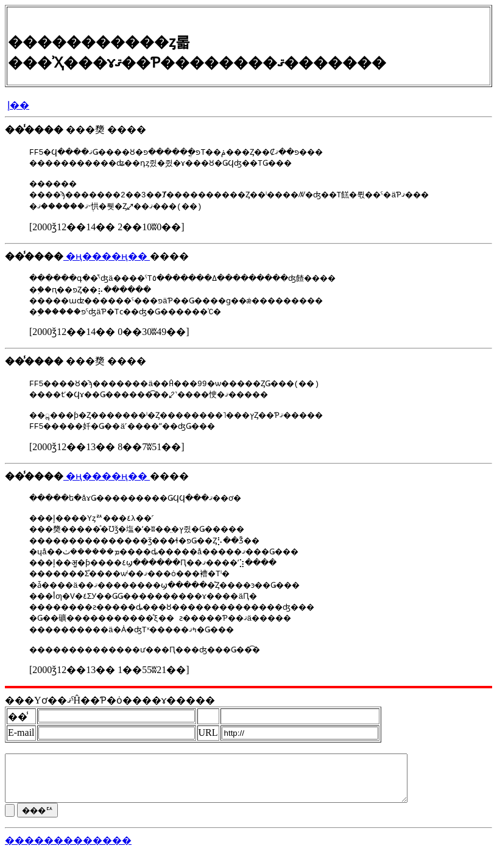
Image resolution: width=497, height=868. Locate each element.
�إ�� (18, 105)
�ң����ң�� (107, 258)
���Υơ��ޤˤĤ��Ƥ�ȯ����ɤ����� (110, 707)
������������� (68, 857)
